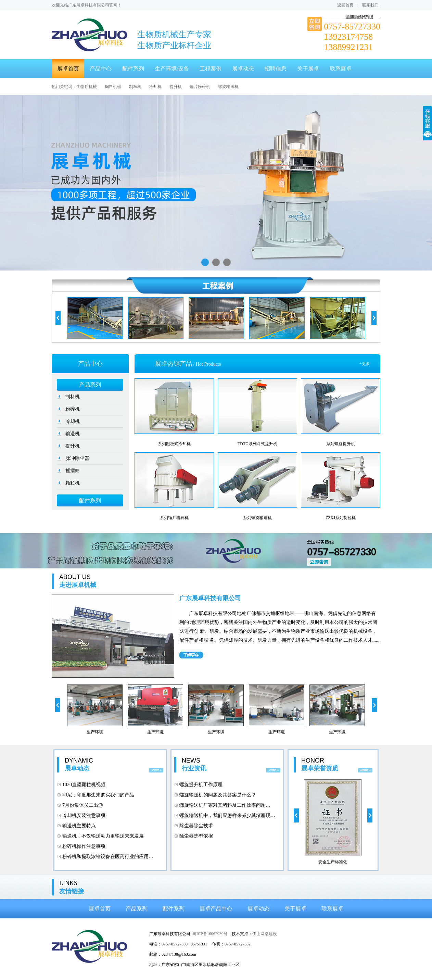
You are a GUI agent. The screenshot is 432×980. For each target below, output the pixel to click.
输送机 (73, 434)
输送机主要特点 (79, 826)
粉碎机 (73, 409)
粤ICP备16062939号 (210, 934)
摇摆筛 (73, 471)
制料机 (73, 397)
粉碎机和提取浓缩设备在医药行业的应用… (108, 857)
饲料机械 (113, 87)
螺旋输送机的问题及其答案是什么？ (218, 795)
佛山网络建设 (265, 934)
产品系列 (90, 385)
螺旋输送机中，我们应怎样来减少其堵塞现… (227, 815)
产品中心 (101, 69)
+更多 (365, 364)
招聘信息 (276, 69)
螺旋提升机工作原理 (201, 785)
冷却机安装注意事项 (84, 815)
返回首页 (345, 5)
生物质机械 (87, 87)
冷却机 (155, 87)
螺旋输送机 (228, 87)
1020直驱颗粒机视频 (84, 785)
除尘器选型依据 (196, 836)
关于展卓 (308, 69)
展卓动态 (243, 69)
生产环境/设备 (172, 69)
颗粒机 (73, 483)
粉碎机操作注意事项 (84, 846)
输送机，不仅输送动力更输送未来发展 (103, 836)
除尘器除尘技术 (196, 826)
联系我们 (370, 5)
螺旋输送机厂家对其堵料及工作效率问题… (225, 805)
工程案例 (211, 69)
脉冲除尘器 (77, 458)
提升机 (176, 87)
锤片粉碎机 (200, 87)
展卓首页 (68, 69)
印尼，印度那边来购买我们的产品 (98, 795)
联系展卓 (341, 69)
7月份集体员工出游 (83, 805)
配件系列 (133, 69)
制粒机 (135, 87)
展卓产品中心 (216, 909)
